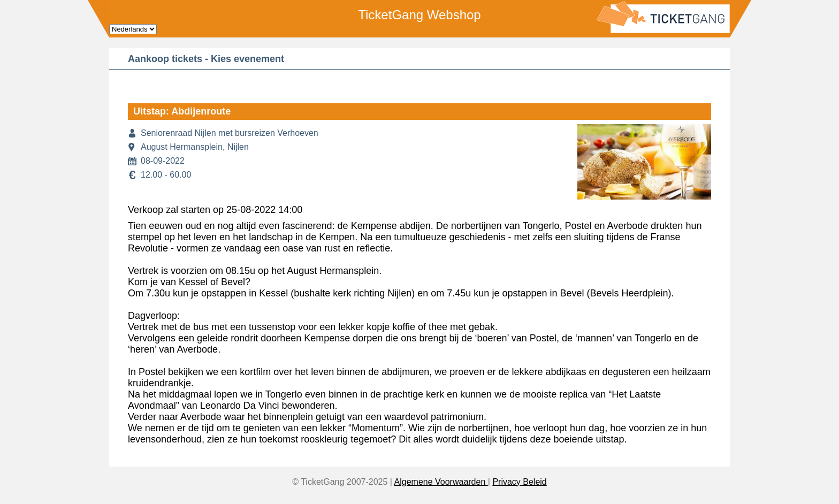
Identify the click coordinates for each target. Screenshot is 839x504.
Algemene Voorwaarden (441, 482)
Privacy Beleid (519, 482)
